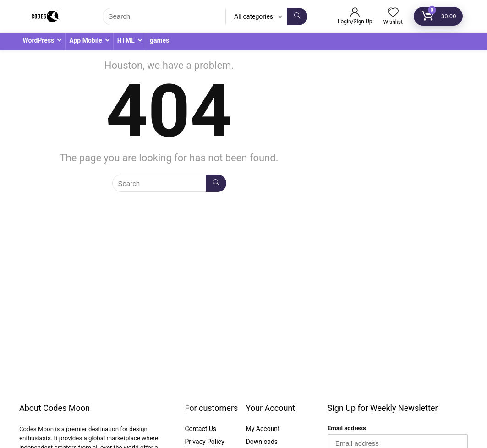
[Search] (297, 16)
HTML (126, 40)
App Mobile (85, 40)
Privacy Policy (204, 442)
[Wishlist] (393, 13)
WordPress (39, 40)
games (159, 40)
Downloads (262, 442)
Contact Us (200, 429)
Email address (347, 428)
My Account (263, 429)
